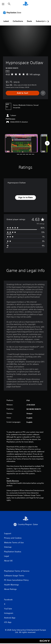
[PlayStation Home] (26, 4)
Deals (29, 21)
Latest (6, 21)
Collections (18, 21)
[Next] (47, 143)
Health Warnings (13, 481)
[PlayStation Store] (13, 12)
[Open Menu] (3, 4)
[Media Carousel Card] (21, 143)
